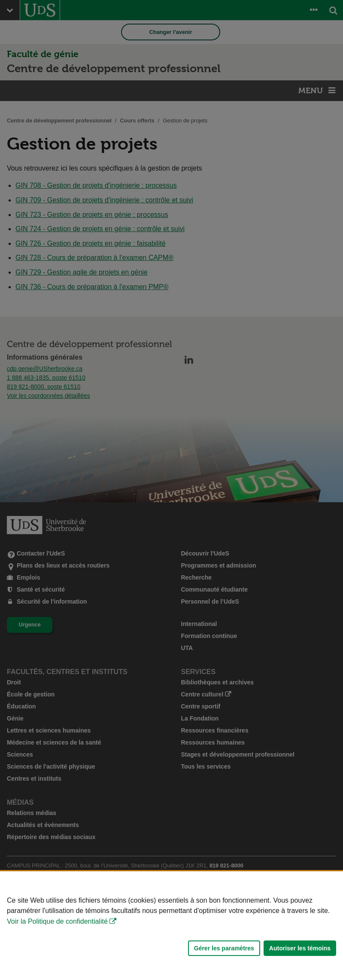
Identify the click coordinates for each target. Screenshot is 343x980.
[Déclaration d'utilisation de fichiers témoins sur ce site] (171, 926)
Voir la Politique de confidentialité (57, 921)
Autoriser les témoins (300, 948)
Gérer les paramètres (224, 948)
